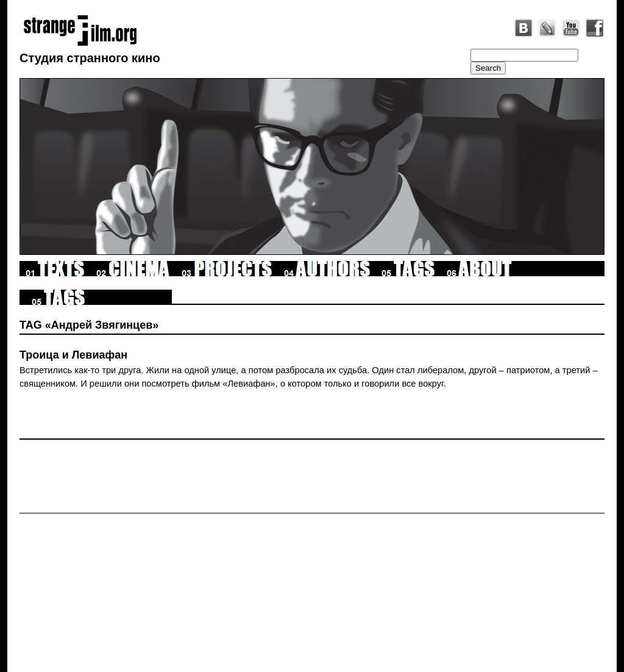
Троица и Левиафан (73, 355)
